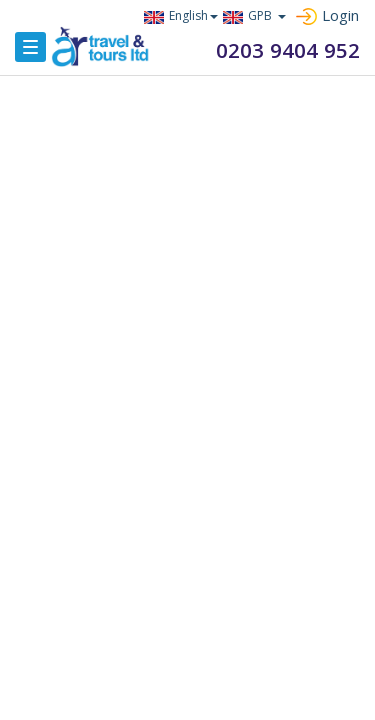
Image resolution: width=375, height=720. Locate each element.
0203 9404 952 (293, 49)
